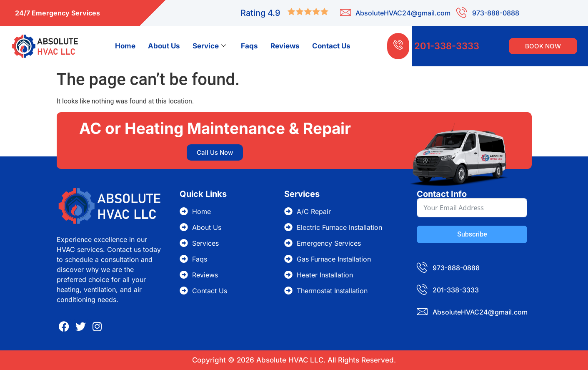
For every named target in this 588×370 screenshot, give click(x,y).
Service (209, 46)
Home (125, 46)
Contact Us (331, 46)
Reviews (285, 46)
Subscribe (472, 234)
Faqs (249, 46)
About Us (164, 46)
